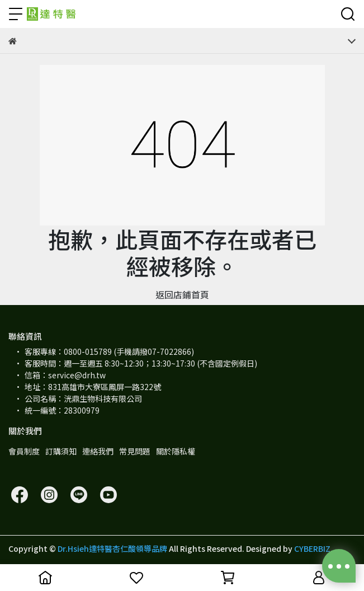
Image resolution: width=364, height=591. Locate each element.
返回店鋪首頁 (182, 294)
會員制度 (24, 451)
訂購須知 (61, 451)
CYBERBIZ (312, 548)
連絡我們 (98, 451)
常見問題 (135, 451)
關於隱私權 (176, 451)
